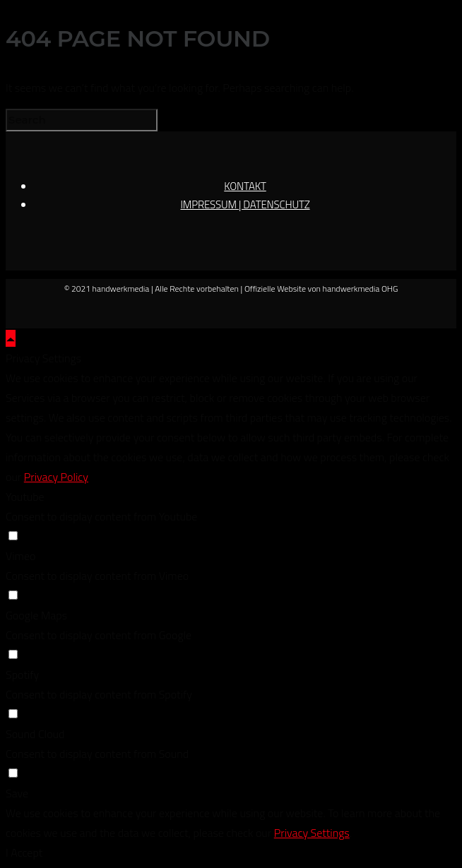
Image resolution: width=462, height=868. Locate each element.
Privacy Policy (56, 477)
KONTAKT (245, 186)
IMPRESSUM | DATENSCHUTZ (245, 204)
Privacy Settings (312, 833)
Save (17, 793)
